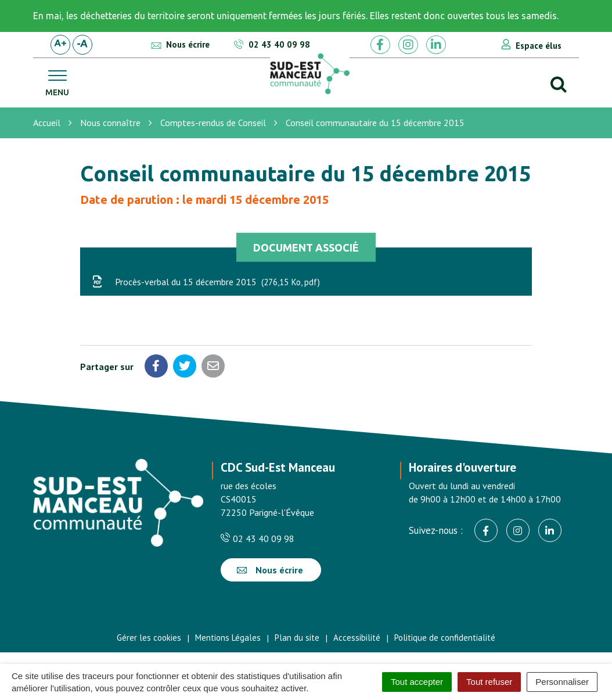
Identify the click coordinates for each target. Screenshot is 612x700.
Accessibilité (357, 638)
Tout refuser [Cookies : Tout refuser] (489, 682)
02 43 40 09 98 (258, 539)
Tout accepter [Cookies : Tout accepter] (417, 682)
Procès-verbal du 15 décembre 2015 (206, 282)
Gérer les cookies (149, 638)
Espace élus (539, 46)
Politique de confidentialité (445, 638)
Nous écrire (270, 570)
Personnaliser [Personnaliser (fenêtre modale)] (562, 682)
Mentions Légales (228, 638)
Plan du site (297, 638)
